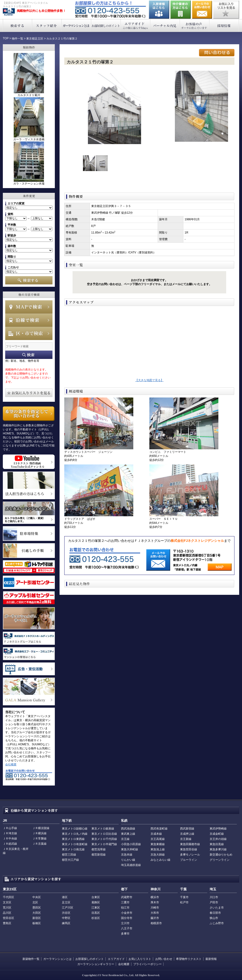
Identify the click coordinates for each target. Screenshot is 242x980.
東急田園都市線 (190, 844)
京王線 (125, 839)
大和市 (155, 913)
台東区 (96, 897)
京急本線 (127, 855)
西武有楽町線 (159, 829)
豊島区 (7, 923)
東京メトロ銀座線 (103, 829)
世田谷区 (9, 918)
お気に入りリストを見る (226, 10)
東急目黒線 (217, 844)
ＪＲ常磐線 (39, 839)
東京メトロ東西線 (73, 839)
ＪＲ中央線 (10, 839)
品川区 (7, 913)
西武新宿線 (187, 829)
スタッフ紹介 (47, 25)
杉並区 (96, 918)
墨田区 (37, 908)
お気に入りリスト (140, 959)
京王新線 (186, 839)
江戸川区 (68, 908)
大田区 (37, 913)
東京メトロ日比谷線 (104, 834)
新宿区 (37, 918)
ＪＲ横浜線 (39, 833)
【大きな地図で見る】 (149, 380)
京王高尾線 (158, 839)
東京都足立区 (35, 39)
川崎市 (155, 908)
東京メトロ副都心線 (75, 829)
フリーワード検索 (29, 355)
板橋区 (37, 923)
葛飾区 (96, 902)
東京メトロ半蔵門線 (104, 844)
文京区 (7, 902)
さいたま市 (217, 908)
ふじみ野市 (217, 923)
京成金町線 (217, 834)
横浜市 (155, 897)
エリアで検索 (29, 333)
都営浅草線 (99, 849)
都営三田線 (69, 855)
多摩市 (125, 934)
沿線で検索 (29, 320)
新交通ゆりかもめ (221, 855)
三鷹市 (125, 902)
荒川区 (7, 908)
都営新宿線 (99, 855)
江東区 (96, 908)
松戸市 (184, 902)
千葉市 (184, 897)
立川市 (125, 923)
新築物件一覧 (31, 959)
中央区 (37, 897)
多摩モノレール (190, 855)
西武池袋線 (128, 829)
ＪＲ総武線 (10, 844)
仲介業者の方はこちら (181, 10)
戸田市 (214, 902)
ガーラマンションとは (76, 25)
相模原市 (156, 923)
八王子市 (127, 928)
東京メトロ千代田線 (104, 839)
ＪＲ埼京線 (10, 833)
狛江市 (125, 908)
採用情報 (224, 25)
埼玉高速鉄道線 (131, 865)
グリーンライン (220, 860)
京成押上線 (187, 834)
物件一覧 (17, 39)
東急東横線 (158, 844)
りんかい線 (128, 860)
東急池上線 (158, 849)
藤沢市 (155, 918)
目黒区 (96, 913)
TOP (6, 38)
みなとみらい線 (160, 860)
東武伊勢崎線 (218, 829)
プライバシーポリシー (147, 964)
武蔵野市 (127, 897)
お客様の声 (195, 25)
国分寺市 (127, 918)
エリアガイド (136, 25)
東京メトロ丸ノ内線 (75, 834)
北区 (35, 902)
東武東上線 (128, 834)
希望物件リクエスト (189, 959)
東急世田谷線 (189, 849)
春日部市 (215, 913)
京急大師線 (158, 855)
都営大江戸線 (70, 860)
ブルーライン (189, 860)
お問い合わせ (202, 10)
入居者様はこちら (159, 10)
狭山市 (214, 918)
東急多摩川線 (218, 849)
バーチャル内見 (165, 25)
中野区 (66, 918)
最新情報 (211, 959)
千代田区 (9, 897)
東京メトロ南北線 (73, 849)
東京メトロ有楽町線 (75, 844)
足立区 (66, 902)
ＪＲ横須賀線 (41, 828)
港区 (65, 897)
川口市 (214, 897)
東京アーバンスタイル (9, 12)
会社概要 (11, 764)
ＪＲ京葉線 (39, 844)
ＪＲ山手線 (10, 828)
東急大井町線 (130, 849)
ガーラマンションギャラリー (96, 964)
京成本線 (156, 834)
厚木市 (155, 902)
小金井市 (127, 913)
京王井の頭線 (218, 839)
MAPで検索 (29, 307)
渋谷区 (66, 913)
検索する (17, 25)
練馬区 (66, 923)
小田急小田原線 (131, 844)
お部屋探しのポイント (106, 25)
